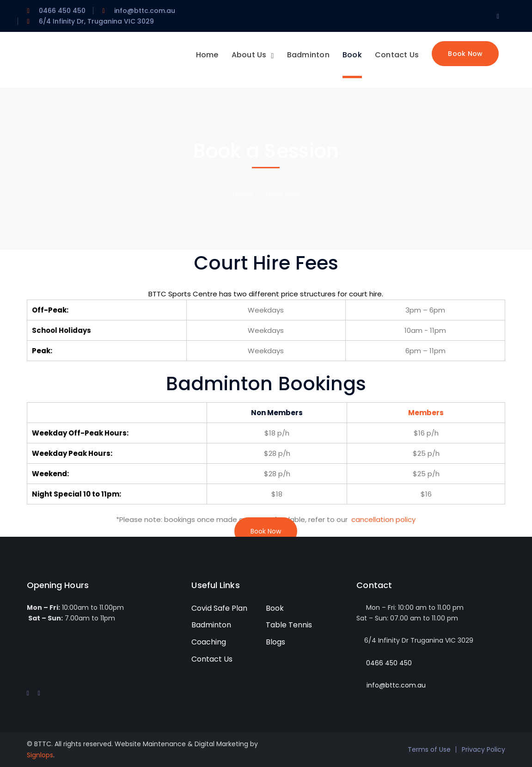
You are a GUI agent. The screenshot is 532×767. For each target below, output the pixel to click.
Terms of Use (429, 749)
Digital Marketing (221, 744)
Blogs (275, 642)
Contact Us (212, 659)
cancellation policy (383, 519)
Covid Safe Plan (219, 608)
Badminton (211, 625)
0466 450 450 (389, 663)
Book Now (266, 531)
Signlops (40, 755)
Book (275, 608)
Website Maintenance (150, 744)
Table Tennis (289, 625)
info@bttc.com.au (396, 685)
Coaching (209, 642)
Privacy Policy (483, 749)
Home (243, 194)
